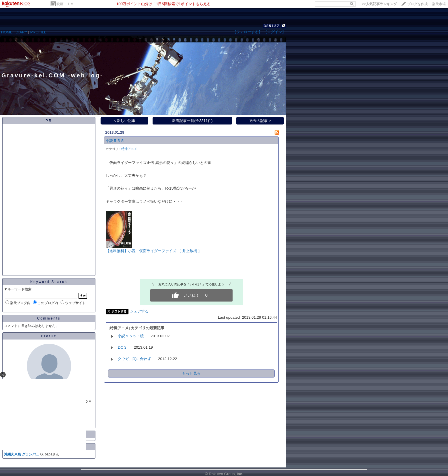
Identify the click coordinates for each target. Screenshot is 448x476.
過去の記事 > (260, 121)
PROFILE (38, 32)
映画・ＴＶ (65, 4)
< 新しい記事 (125, 121)
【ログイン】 (275, 32)
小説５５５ (115, 141)
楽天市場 (439, 4)
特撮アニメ (129, 149)
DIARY (21, 32)
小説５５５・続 (131, 336)
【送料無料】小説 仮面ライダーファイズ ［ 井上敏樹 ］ (154, 251)
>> (379, 4)
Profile (49, 336)
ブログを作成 (417, 4)
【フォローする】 (247, 32)
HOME (7, 32)
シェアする (139, 311)
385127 (272, 26)
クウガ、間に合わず (134, 359)
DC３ (122, 347)
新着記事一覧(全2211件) (192, 121)
